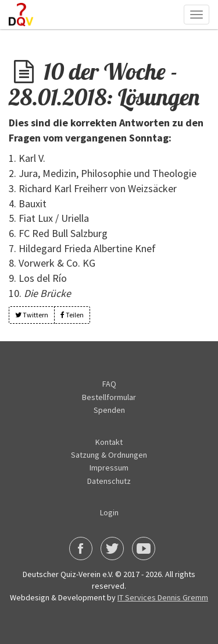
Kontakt (109, 442)
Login (109, 512)
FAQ (109, 384)
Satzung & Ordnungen (109, 455)
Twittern (32, 315)
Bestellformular (109, 397)
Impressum (109, 468)
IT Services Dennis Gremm (163, 597)
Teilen (72, 315)
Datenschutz (109, 481)
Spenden (109, 410)
